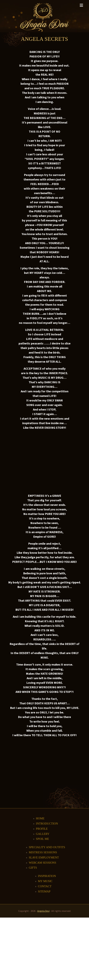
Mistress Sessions (43, 852)
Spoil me (43, 839)
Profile (42, 829)
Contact (45, 886)
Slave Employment (44, 857)
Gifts (33, 868)
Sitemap (44, 891)
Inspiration (47, 876)
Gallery (43, 834)
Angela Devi (43, 911)
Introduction (47, 824)
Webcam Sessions (43, 863)
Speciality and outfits (47, 847)
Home (40, 818)
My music (45, 881)
